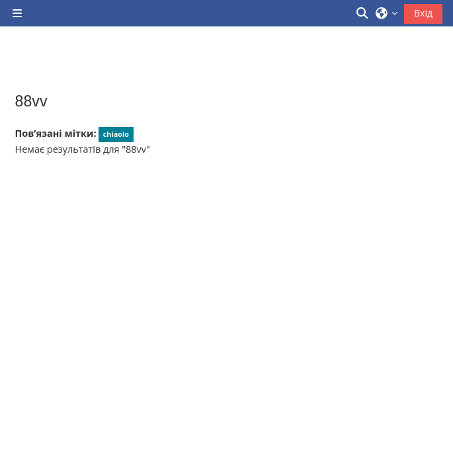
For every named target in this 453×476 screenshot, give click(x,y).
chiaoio (116, 134)
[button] (363, 13)
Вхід (423, 13)
